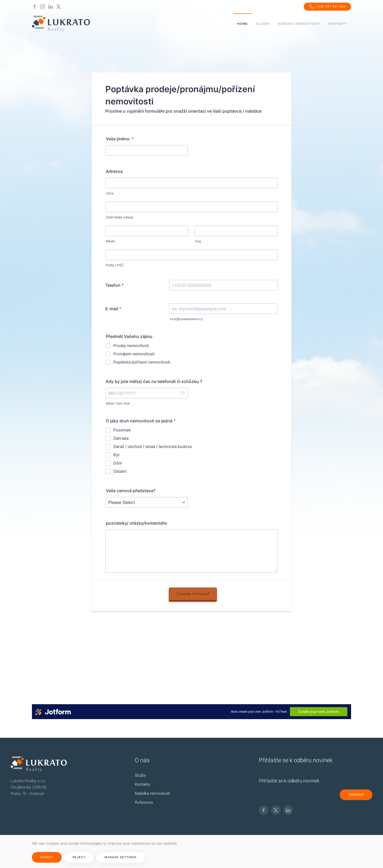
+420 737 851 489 (327, 7)
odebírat (356, 795)
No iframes (191, 386)
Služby (263, 24)
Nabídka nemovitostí (299, 24)
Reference (144, 802)
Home (243, 24)
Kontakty (338, 24)
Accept (47, 857)
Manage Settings (120, 857)
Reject (79, 857)
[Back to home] (61, 24)
